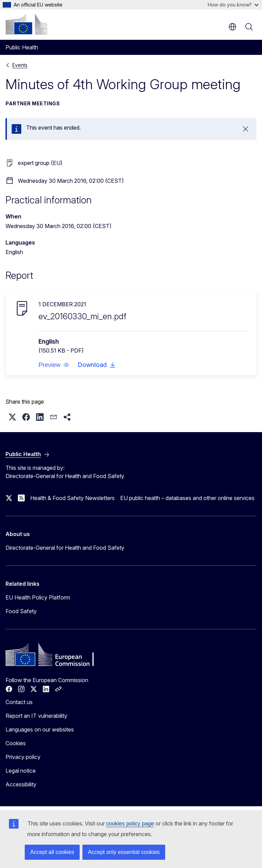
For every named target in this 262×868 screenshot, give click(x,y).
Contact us (19, 702)
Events (20, 65)
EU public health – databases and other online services (187, 498)
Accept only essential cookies (124, 852)
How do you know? (233, 5)
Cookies (16, 743)
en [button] (232, 27)
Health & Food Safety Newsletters (72, 498)
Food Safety (21, 611)
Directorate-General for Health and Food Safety (65, 548)
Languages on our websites (40, 729)
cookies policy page (130, 824)
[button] (54, 365)
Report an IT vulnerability (36, 716)
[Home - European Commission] (26, 24)
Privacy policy (23, 757)
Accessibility (21, 784)
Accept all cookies (52, 852)
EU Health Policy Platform (38, 597)
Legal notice (21, 771)
